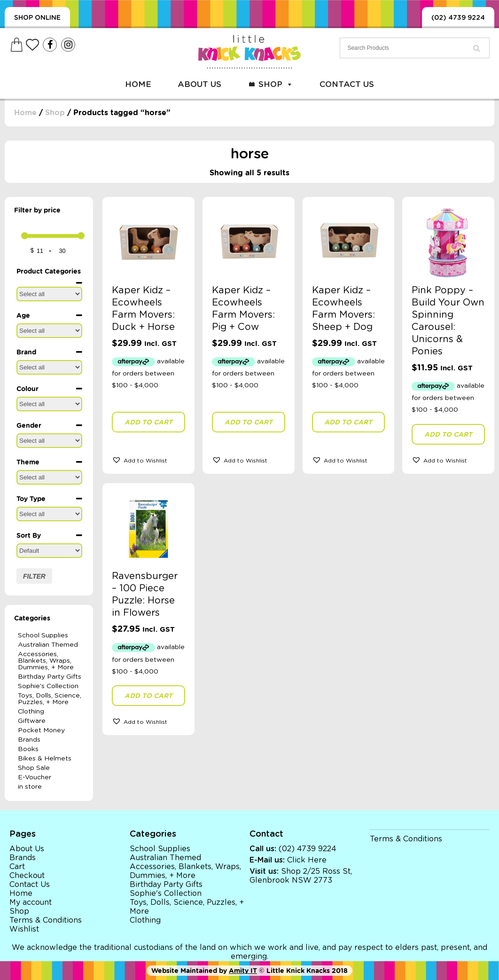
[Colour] (49, 404)
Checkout (27, 876)
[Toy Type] (49, 514)
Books (28, 749)
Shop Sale (34, 768)
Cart (17, 867)
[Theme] (49, 477)
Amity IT (243, 971)
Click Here (307, 860)
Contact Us (347, 84)
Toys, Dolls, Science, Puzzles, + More (50, 699)
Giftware (32, 721)
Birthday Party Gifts (50, 677)
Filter (34, 576)
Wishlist (24, 929)
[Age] (49, 331)
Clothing (31, 712)
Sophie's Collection (48, 686)
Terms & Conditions (46, 920)
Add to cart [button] (148, 422)
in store (30, 787)
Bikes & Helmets (45, 759)
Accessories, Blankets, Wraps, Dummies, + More (46, 661)
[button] (148, 460)
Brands (29, 740)
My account (31, 902)
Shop (276, 84)
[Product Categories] (49, 294)
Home (138, 84)
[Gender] (49, 441)
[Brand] (49, 367)
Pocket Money (41, 730)
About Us (199, 84)
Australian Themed (48, 645)
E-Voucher (35, 777)
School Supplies (43, 635)
